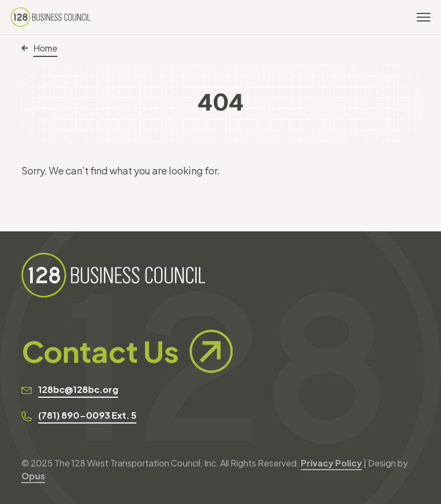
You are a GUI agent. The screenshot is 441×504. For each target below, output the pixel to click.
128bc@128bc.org (78, 389)
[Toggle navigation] (424, 17)
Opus (33, 476)
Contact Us (127, 351)
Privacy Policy (331, 463)
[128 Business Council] (50, 17)
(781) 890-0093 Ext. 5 (87, 415)
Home (39, 48)
